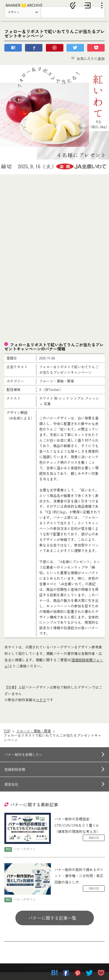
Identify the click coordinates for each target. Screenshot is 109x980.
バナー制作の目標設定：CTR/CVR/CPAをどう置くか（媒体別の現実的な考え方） (77, 833)
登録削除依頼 (15, 777)
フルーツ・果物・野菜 (34, 739)
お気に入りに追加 (88, 66)
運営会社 (11, 792)
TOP (7, 739)
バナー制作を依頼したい (24, 763)
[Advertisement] (55, 226)
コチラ (41, 708)
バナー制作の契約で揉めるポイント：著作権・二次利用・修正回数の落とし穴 (79, 884)
